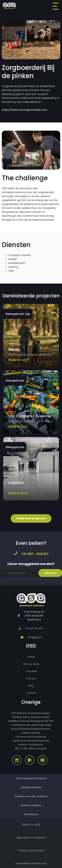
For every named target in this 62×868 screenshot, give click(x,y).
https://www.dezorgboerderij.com (24, 110)
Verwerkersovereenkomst (31, 863)
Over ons (31, 678)
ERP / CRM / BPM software (31, 748)
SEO (14, 713)
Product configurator (31, 744)
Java (13, 725)
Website (27, 733)
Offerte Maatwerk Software (31, 778)
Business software (31, 805)
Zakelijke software (19, 721)
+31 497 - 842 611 (35, 554)
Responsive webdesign (31, 725)
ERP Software (31, 814)
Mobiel (36, 733)
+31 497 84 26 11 (34, 628)
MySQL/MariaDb (20, 729)
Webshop (43, 741)
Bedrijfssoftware (40, 729)
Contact (31, 693)
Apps (48, 725)
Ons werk (31, 671)
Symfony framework (25, 741)
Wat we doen (31, 664)
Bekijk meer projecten (31, 518)
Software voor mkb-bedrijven (31, 796)
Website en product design (33, 713)
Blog (31, 686)
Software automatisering (31, 737)
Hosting (17, 717)
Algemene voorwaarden (31, 837)
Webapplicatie (39, 721)
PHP (51, 721)
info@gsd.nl (34, 637)
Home (31, 657)
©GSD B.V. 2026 (31, 825)
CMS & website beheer (36, 717)
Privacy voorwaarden (31, 850)
